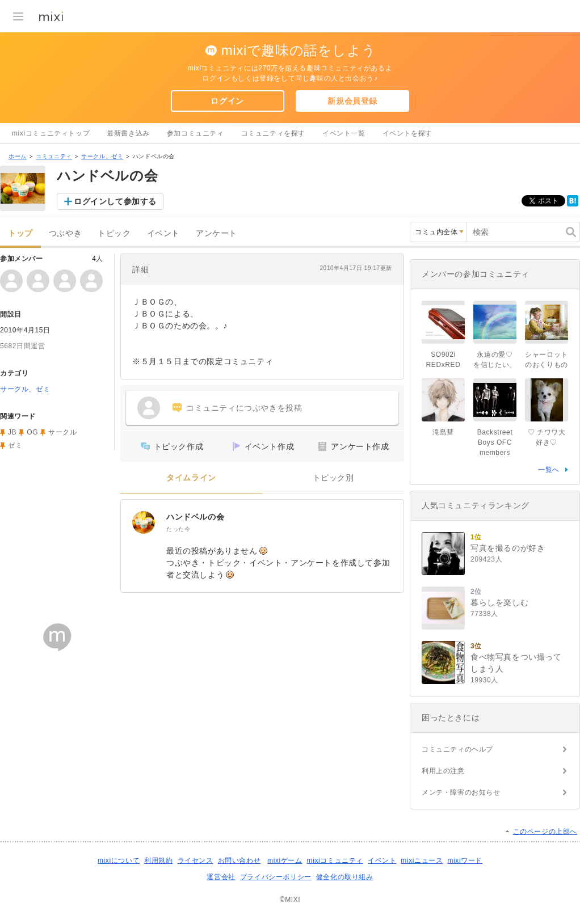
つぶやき (65, 233)
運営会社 (221, 877)
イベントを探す (407, 133)
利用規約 (158, 860)
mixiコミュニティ (335, 860)
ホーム (18, 156)
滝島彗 (443, 432)
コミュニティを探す (273, 133)
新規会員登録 (352, 101)
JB (12, 432)
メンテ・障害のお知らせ (461, 792)
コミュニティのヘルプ (457, 749)
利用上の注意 (443, 771)
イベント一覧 (344, 133)
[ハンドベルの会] (144, 522)
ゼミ (15, 445)
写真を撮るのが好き (508, 548)
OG (32, 432)
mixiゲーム (285, 860)
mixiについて (119, 860)
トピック (114, 233)
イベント (163, 233)
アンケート (217, 233)
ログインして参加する (115, 201)
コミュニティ (54, 156)
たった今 (178, 529)
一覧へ (549, 470)
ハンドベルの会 (195, 517)
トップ (20, 233)
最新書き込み (128, 133)
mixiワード (465, 860)
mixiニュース (422, 860)
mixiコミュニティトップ (51, 133)
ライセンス (196, 860)
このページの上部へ (545, 832)
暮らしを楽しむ (499, 602)
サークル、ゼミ (102, 156)
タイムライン (191, 478)
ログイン (227, 101)
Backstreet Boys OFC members (495, 442)
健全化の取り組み (345, 877)
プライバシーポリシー (276, 877)
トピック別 (333, 478)
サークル (62, 432)
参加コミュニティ (196, 133)
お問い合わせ (239, 860)
